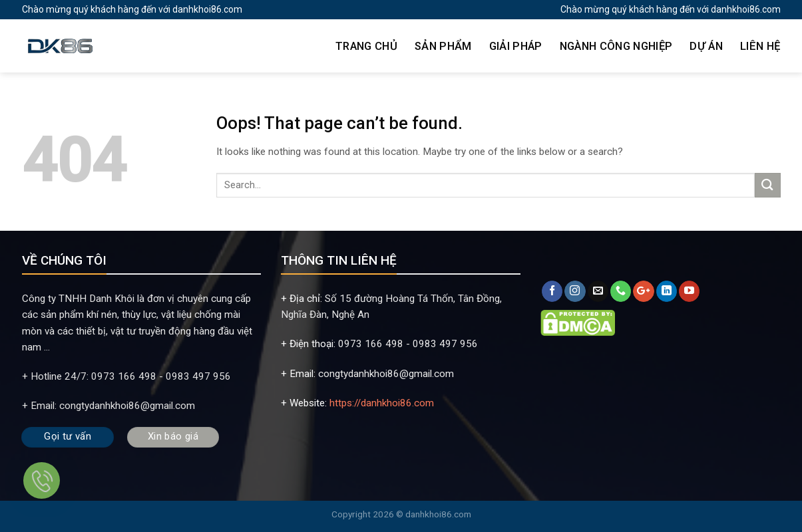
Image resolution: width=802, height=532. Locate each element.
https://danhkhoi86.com (382, 403)
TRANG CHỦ (366, 46)
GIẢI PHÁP (516, 46)
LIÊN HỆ (760, 46)
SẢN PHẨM (443, 46)
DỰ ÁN (706, 46)
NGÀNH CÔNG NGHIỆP (616, 46)
